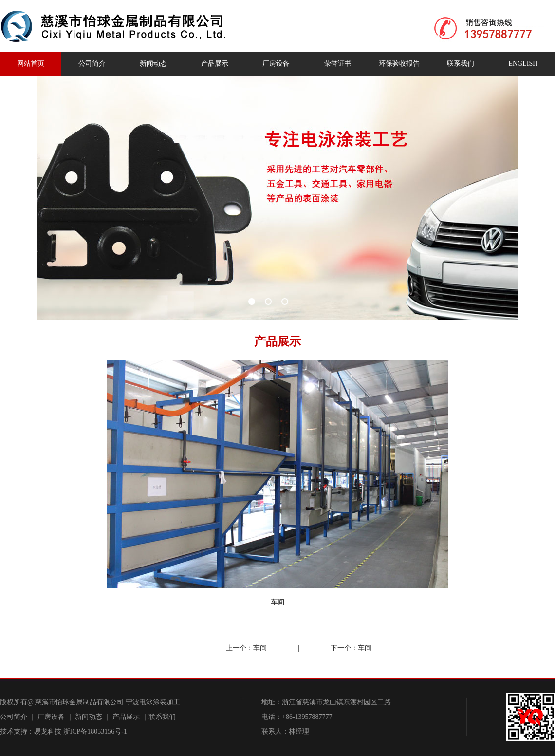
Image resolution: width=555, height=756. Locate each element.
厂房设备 (276, 64)
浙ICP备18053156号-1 (95, 731)
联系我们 (461, 64)
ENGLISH (523, 64)
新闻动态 (153, 64)
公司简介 (92, 64)
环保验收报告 (399, 64)
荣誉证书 (338, 64)
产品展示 (215, 64)
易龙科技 (48, 731)
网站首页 (31, 64)
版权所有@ (17, 702)
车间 (260, 648)
